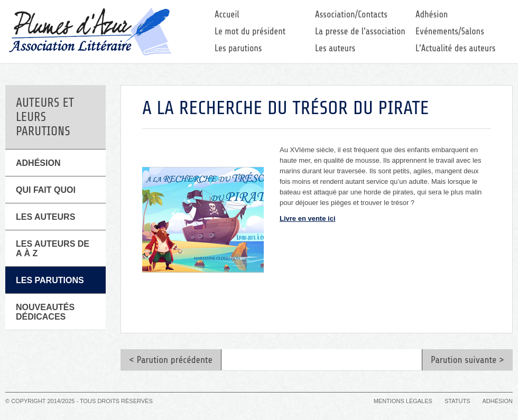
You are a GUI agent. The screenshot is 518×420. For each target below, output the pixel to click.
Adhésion (432, 15)
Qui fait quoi (46, 190)
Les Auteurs (45, 217)
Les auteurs (335, 48)
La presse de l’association (360, 31)
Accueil (227, 15)
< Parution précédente (171, 360)
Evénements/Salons (450, 31)
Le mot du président (250, 31)
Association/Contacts (351, 15)
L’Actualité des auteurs (456, 48)
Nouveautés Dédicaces (45, 312)
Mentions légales (403, 401)
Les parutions (238, 48)
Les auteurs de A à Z (53, 249)
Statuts (457, 401)
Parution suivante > (468, 360)
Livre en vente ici (308, 218)
